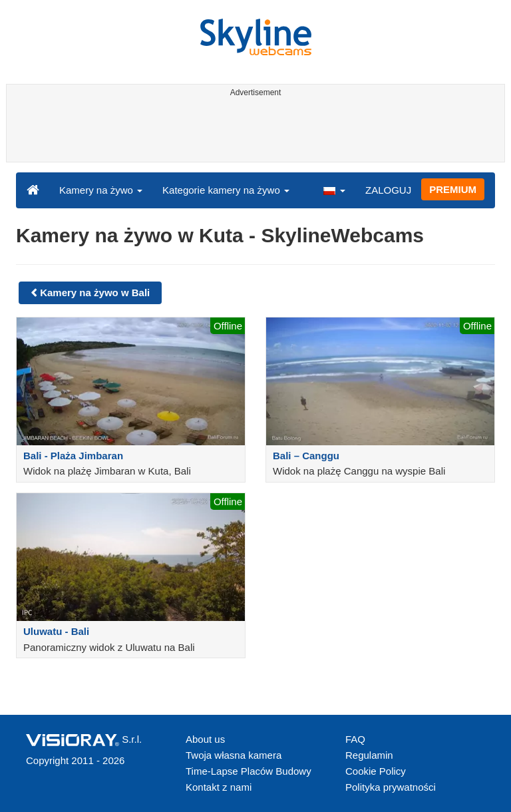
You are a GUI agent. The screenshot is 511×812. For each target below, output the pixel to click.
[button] (334, 190)
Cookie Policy (376, 771)
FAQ (355, 739)
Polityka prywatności (391, 787)
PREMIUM (453, 189)
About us (205, 739)
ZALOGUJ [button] (388, 190)
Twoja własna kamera (234, 755)
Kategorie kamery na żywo (226, 190)
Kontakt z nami (219, 787)
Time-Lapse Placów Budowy (249, 771)
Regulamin (369, 755)
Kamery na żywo (101, 190)
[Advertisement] (253, 132)
